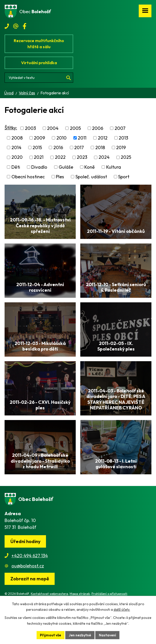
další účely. (122, 610)
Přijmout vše (50, 635)
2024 (104, 157)
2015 (37, 147)
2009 (39, 138)
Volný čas (27, 93)
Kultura (114, 167)
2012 (103, 138)
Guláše (66, 167)
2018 (100, 147)
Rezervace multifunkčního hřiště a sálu (39, 44)
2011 (82, 138)
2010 (61, 138)
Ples (60, 177)
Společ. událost (91, 177)
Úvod (9, 93)
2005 (75, 128)
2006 (98, 128)
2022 (60, 157)
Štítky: (11, 128)
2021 (39, 157)
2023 (82, 157)
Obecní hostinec (28, 177)
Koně (90, 167)
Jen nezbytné (80, 635)
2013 (123, 138)
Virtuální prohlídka (39, 63)
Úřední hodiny (25, 562)
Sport (124, 177)
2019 (121, 147)
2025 (126, 157)
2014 (16, 147)
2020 (17, 157)
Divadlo (39, 167)
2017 (79, 147)
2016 (58, 147)
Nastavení (108, 635)
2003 (30, 128)
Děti (16, 167)
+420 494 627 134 (30, 576)
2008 (17, 138)
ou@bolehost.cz (28, 586)
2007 (120, 128)
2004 (53, 128)
